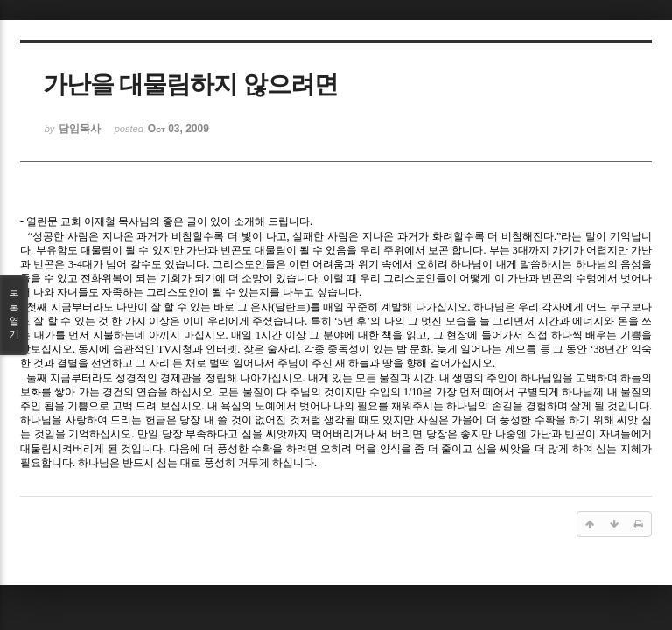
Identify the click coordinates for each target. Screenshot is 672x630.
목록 (14, 315)
